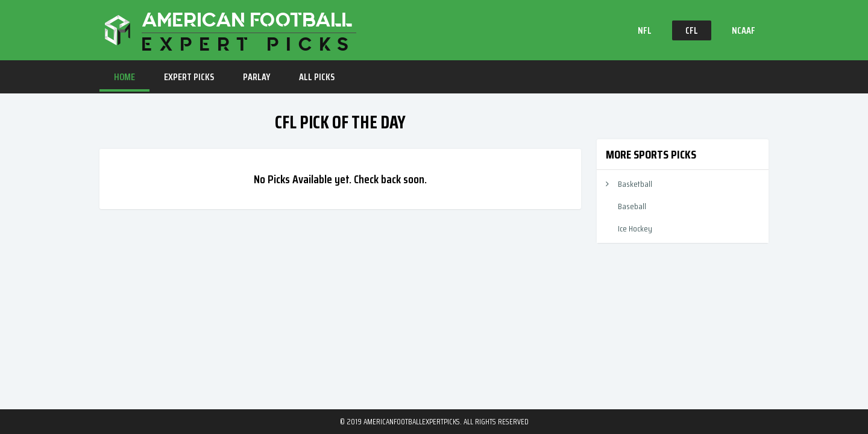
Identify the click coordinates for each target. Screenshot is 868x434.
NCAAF (744, 30)
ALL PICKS (317, 77)
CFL (692, 30)
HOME (124, 77)
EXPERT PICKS (189, 77)
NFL (645, 30)
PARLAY (256, 77)
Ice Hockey (635, 228)
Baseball (632, 206)
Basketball (635, 184)
